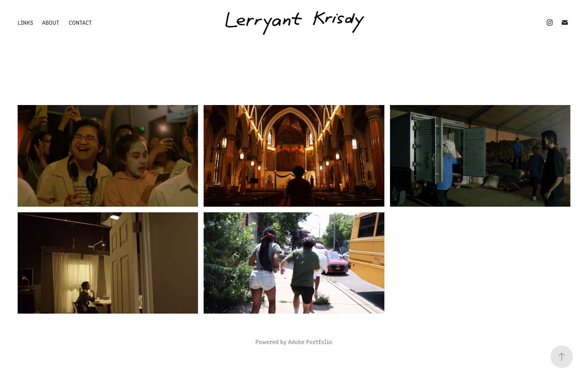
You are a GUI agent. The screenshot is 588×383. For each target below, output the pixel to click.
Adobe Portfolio (310, 342)
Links (25, 22)
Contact (80, 22)
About (51, 22)
